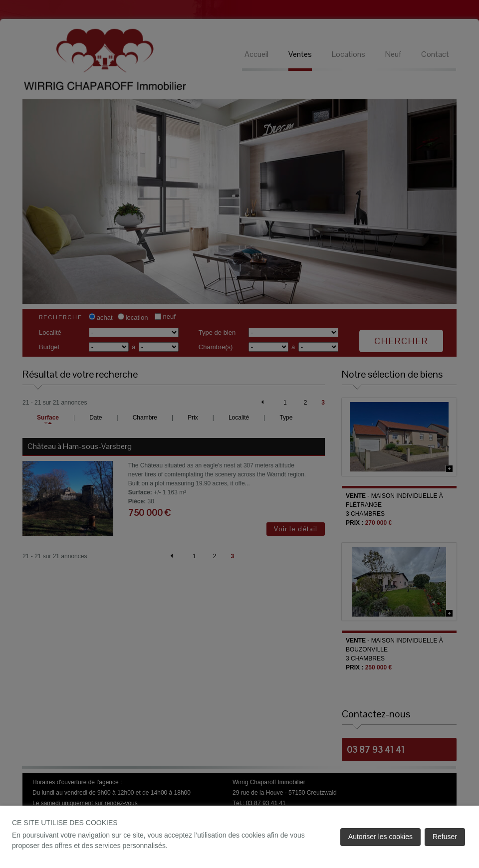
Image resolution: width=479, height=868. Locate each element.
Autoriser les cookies (380, 837)
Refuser (445, 837)
